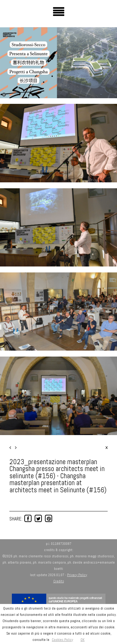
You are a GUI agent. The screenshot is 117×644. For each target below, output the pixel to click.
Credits (59, 581)
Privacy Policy (77, 575)
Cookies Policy (62, 640)
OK (83, 640)
